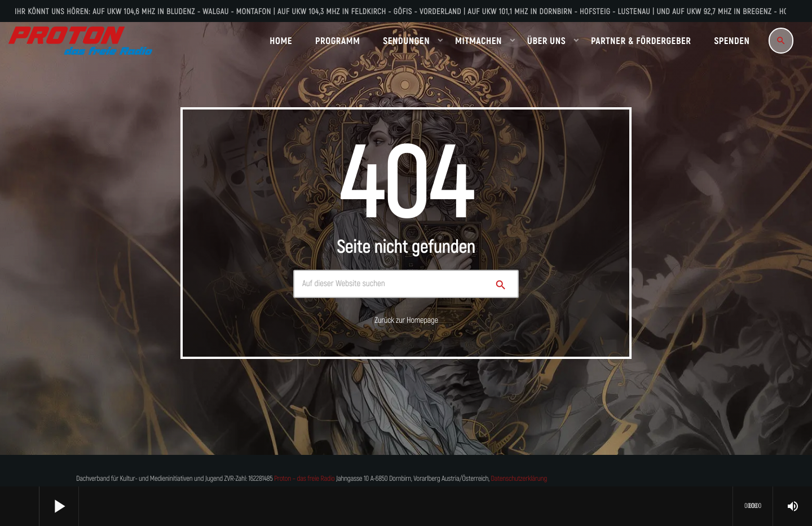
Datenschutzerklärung (519, 479)
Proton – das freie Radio (304, 479)
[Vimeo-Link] (80, 41)
